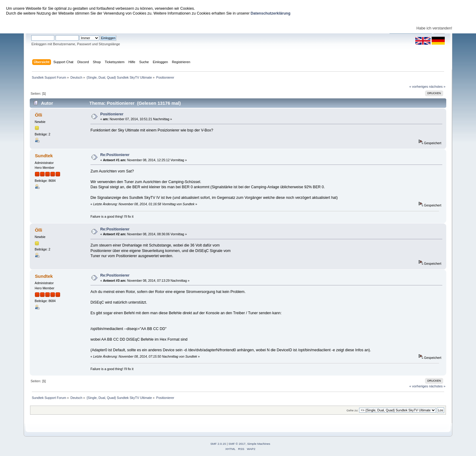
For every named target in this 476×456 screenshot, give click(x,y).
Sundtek (44, 156)
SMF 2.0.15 (218, 444)
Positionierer (112, 114)
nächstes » (437, 87)
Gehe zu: (352, 410)
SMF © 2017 (237, 444)
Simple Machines (259, 444)
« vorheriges (419, 87)
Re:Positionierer (115, 155)
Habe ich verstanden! (434, 28)
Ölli (39, 115)
